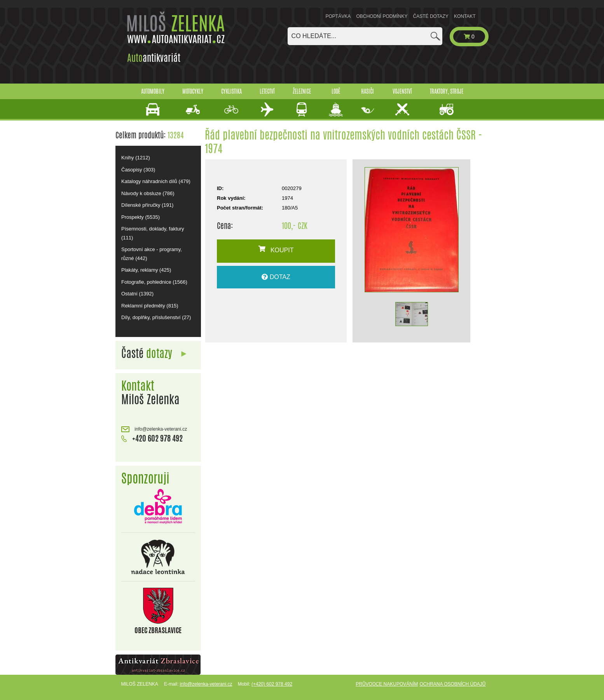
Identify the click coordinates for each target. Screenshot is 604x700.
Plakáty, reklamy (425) (146, 270)
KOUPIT (276, 250)
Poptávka (338, 16)
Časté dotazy (431, 16)
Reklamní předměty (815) (150, 306)
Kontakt (465, 16)
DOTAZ (276, 277)
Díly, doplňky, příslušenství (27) (156, 317)
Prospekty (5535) (141, 217)
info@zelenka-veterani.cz (154, 429)
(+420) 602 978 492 (272, 684)
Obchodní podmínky (382, 16)
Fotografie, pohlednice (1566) (154, 282)
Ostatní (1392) (137, 294)
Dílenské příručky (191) (147, 205)
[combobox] (365, 36)
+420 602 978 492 (152, 438)
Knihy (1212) (136, 158)
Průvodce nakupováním (387, 684)
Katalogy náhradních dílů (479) (156, 181)
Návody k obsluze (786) (148, 193)
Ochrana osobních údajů (452, 684)
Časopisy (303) (138, 170)
